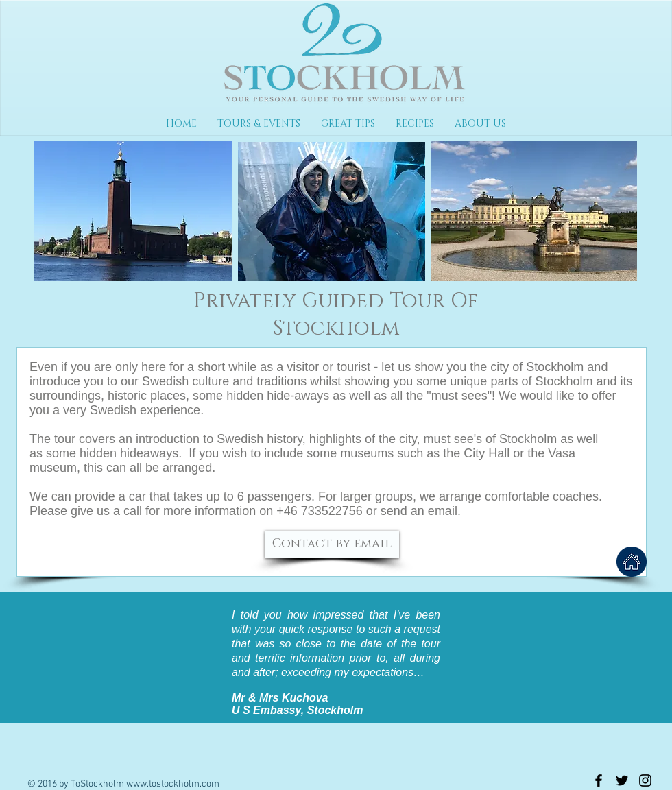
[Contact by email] (332, 544)
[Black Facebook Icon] (599, 780)
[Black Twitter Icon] (622, 780)
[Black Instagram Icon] (645, 780)
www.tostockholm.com (173, 784)
